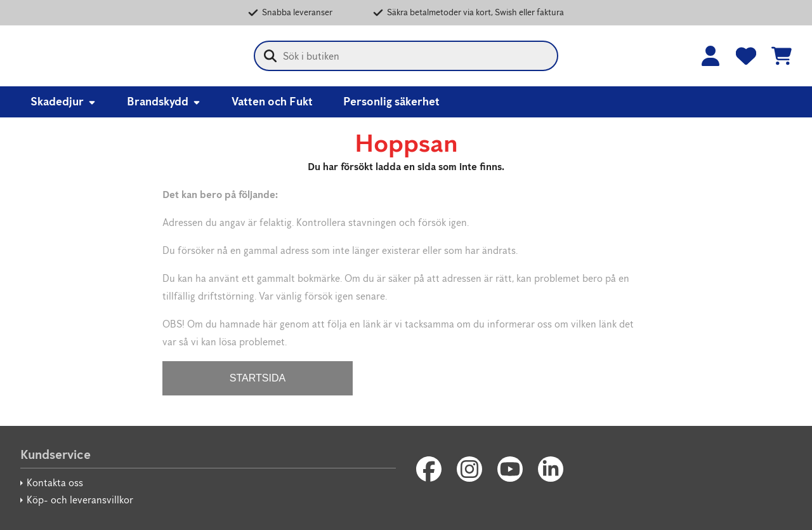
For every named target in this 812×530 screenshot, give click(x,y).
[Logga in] (710, 56)
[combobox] (406, 56)
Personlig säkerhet (391, 102)
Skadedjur (63, 102)
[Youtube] (510, 469)
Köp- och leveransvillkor (80, 500)
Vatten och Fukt (272, 102)
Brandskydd (164, 102)
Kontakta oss (55, 483)
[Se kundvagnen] (782, 56)
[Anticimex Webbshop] (96, 56)
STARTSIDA (258, 378)
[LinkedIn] (551, 469)
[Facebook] (429, 469)
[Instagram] (469, 469)
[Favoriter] (746, 56)
